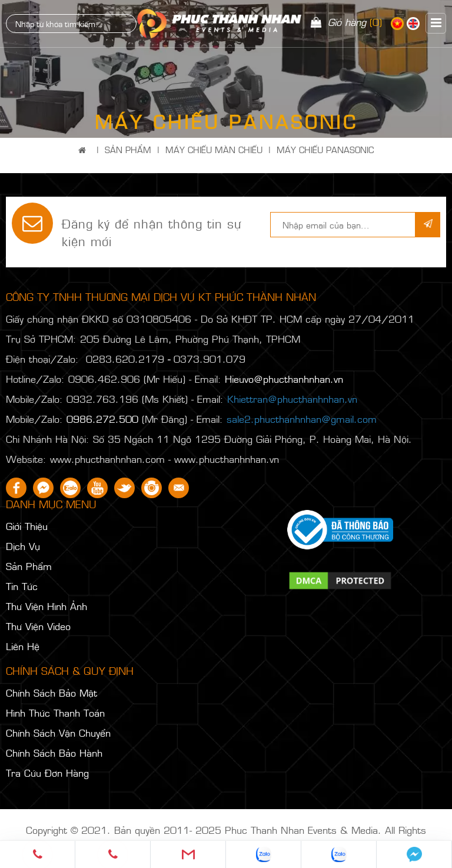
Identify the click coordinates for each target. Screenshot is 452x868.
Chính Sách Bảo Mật (51, 693)
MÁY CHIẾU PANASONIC (325, 149)
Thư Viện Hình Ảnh (46, 606)
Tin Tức (22, 586)
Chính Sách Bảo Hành (54, 753)
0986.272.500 (102, 419)
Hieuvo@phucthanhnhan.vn (284, 379)
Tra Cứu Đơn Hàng (47, 773)
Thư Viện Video (38, 626)
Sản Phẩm (128, 149)
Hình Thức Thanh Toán (55, 713)
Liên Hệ (23, 646)
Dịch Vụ (23, 546)
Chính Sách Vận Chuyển (58, 733)
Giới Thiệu (27, 526)
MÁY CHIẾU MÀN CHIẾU (214, 149)
